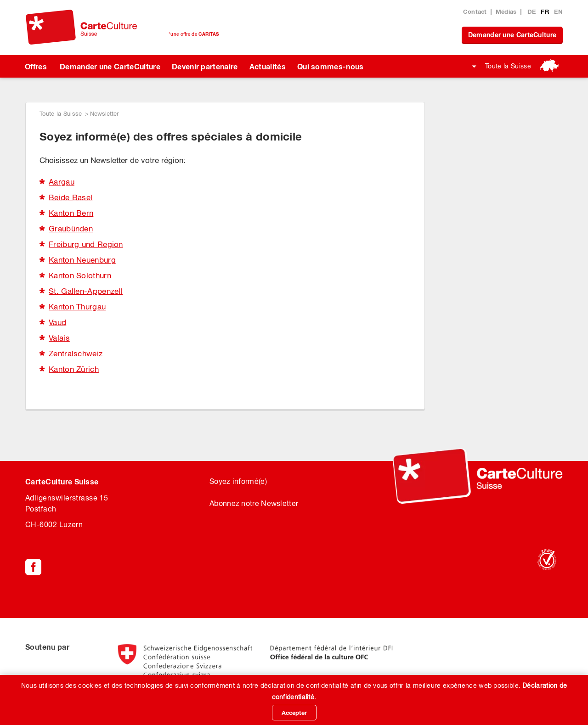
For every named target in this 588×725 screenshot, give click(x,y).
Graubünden (71, 229)
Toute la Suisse (508, 66)
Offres (36, 66)
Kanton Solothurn (80, 275)
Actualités (268, 66)
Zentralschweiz (76, 354)
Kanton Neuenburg (82, 260)
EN (558, 11)
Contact (475, 11)
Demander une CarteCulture (512, 35)
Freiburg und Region (86, 244)
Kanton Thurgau (77, 307)
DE (533, 11)
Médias (506, 11)
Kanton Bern (71, 213)
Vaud (57, 322)
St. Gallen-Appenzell (86, 291)
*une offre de (194, 34)
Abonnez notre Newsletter (254, 503)
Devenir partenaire (205, 66)
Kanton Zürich (74, 369)
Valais (59, 338)
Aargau (62, 182)
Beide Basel (71, 197)
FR (546, 11)
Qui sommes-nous (331, 66)
